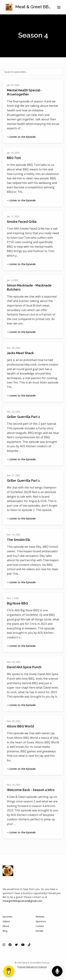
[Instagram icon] (4, 945)
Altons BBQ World (20, 726)
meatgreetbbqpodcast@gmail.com (22, 901)
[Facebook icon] (10, 945)
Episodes (8, 917)
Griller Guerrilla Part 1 (23, 481)
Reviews (40, 917)
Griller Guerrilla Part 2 (23, 417)
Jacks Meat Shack (20, 353)
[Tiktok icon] (29, 945)
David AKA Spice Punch (24, 667)
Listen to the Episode (21, 137)
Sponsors (41, 921)
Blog (5, 931)
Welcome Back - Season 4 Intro (31, 790)
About (6, 926)
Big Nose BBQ (17, 603)
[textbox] (33, 72)
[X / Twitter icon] (16, 945)
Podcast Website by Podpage (32, 967)
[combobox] (33, 72)
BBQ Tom (14, 158)
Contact (40, 926)
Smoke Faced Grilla (22, 222)
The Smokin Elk (18, 540)
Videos (6, 921)
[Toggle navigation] (59, 7)
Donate (40, 931)
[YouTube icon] (23, 945)
